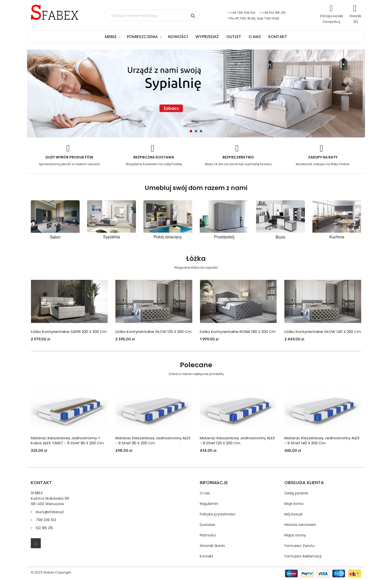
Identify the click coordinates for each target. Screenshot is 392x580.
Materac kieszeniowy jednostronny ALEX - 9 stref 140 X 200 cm (322, 440)
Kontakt (278, 37)
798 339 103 (46, 520)
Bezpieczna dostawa (154, 157)
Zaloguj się (328, 16)
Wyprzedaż (207, 37)
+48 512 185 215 (274, 13)
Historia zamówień (300, 525)
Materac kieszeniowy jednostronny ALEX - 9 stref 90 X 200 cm (153, 440)
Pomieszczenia (142, 37)
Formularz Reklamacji (303, 556)
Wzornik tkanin (212, 546)
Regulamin (209, 504)
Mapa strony (295, 535)
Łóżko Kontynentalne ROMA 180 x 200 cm (238, 332)
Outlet (234, 37)
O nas (255, 37)
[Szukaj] (152, 16)
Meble (111, 37)
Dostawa (207, 525)
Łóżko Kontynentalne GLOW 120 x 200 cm (153, 332)
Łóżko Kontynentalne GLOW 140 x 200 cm (323, 332)
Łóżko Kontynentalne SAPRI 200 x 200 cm (69, 332)
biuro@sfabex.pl (50, 512)
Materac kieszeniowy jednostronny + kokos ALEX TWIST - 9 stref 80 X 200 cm (67, 440)
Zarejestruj (331, 22)
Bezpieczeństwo (238, 157)
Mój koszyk (293, 514)
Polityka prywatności (218, 514)
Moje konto (294, 504)
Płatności (208, 535)
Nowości (178, 37)
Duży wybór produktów (69, 157)
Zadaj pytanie (296, 493)
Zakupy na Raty (323, 157)
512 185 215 (44, 528)
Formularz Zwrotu (300, 546)
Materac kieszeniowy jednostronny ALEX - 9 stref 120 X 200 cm (237, 440)
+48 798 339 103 (243, 13)
